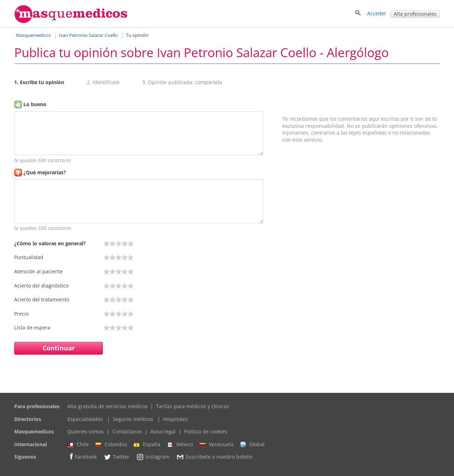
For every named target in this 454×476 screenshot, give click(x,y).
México (180, 444)
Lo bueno (35, 104)
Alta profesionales (415, 14)
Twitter (117, 457)
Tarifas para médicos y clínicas (193, 406)
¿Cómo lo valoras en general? (50, 243)
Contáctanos (127, 431)
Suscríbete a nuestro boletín (215, 457)
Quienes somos (86, 431)
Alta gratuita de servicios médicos (107, 406)
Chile (78, 444)
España (147, 444)
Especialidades (85, 419)
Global (252, 444)
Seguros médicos (133, 419)
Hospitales (176, 419)
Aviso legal (163, 431)
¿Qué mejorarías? (45, 172)
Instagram (153, 457)
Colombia (111, 444)
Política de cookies (206, 431)
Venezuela (217, 444)
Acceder (377, 13)
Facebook (82, 457)
